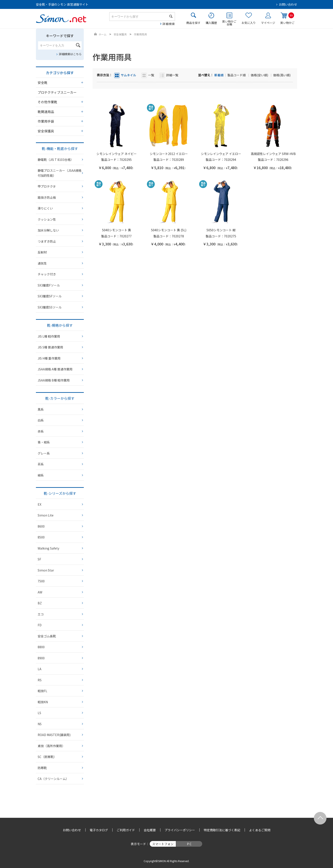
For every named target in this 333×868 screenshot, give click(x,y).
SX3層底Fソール (49, 285)
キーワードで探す (60, 36)
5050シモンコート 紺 (221, 230)
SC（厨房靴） (47, 757)
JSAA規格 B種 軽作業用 (54, 380)
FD (40, 625)
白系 (41, 420)
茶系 (41, 464)
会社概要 (150, 830)
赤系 (41, 431)
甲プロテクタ (47, 186)
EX (40, 504)
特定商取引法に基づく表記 (222, 830)
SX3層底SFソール (50, 296)
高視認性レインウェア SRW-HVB (273, 154)
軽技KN (43, 702)
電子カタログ (99, 830)
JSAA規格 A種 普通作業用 (55, 369)
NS (40, 724)
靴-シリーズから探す (60, 493)
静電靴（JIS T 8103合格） (56, 160)
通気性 (42, 263)
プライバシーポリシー (180, 830)
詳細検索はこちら (70, 54)
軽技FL (42, 691)
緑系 (41, 475)
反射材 (42, 252)
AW (40, 592)
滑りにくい (45, 208)
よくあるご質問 (260, 830)
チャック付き (47, 274)
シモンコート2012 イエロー (169, 154)
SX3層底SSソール (50, 307)
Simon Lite (46, 515)
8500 (41, 537)
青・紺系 (44, 442)
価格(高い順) (282, 75)
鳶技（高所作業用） (51, 746)
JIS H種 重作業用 (49, 358)
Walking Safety (48, 548)
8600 (41, 526)
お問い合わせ (288, 4)
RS (40, 680)
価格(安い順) (260, 75)
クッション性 (47, 219)
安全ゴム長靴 (47, 636)
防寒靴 (42, 768)
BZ (40, 603)
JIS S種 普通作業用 (50, 347)
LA (40, 669)
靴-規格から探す (60, 325)
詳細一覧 (172, 75)
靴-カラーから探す (60, 398)
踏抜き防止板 (47, 197)
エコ (41, 614)
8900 (41, 658)
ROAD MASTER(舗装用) (54, 735)
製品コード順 (237, 75)
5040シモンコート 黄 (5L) (169, 230)
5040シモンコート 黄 (117, 230)
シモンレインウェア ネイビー (117, 154)
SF (39, 559)
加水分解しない (48, 230)
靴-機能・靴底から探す (60, 148)
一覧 (151, 75)
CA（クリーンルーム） (53, 779)
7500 (41, 581)
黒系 (41, 409)
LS (39, 713)
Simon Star (46, 570)
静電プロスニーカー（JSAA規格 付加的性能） (60, 173)
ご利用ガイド (126, 830)
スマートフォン (163, 844)
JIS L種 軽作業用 (49, 336)
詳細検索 (169, 24)
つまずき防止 (47, 241)
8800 (41, 647)
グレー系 (44, 453)
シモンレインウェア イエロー (221, 154)
